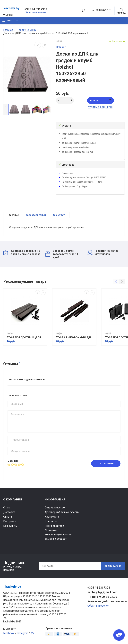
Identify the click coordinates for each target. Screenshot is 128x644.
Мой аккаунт (100, 10)
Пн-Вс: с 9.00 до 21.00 (102, 597)
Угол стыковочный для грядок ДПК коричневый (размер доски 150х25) (75, 337)
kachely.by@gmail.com (102, 592)
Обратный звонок (35, 12)
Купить (100, 100)
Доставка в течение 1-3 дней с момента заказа (22, 252)
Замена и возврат (56, 539)
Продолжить (106, 464)
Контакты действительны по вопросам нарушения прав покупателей (106, 601)
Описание (13, 215)
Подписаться (113, 566)
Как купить (59, 215)
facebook (9, 633)
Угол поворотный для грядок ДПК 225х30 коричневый (26, 337)
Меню (7, 21)
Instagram (23, 633)
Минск (8, 15)
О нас (7, 508)
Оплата (8, 517)
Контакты (51, 521)
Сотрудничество (55, 508)
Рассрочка (10, 521)
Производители (54, 526)
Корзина (121, 11)
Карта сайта (52, 517)
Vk (33, 633)
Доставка (9, 512)
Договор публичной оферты (62, 512)
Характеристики (36, 215)
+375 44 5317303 (36, 9)
